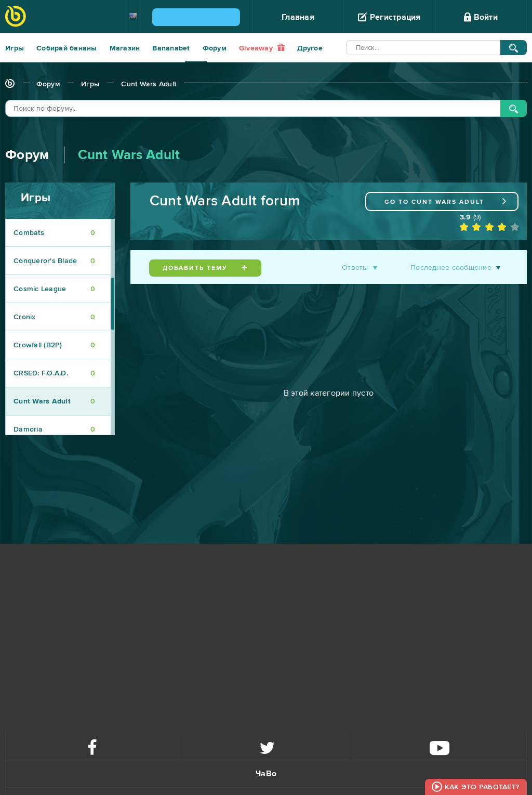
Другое (310, 48)
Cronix (54, 317)
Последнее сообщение (451, 268)
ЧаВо (266, 774)
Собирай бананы (67, 48)
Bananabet (171, 48)
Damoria (54, 429)
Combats (54, 233)
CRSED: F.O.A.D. (54, 373)
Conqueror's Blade (54, 261)
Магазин (125, 48)
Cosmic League (54, 289)
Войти (481, 17)
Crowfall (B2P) (54, 345)
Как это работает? (482, 787)
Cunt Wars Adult (149, 84)
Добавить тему (205, 268)
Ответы (355, 268)
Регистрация (389, 17)
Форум (215, 48)
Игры (15, 48)
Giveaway (262, 48)
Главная (298, 17)
